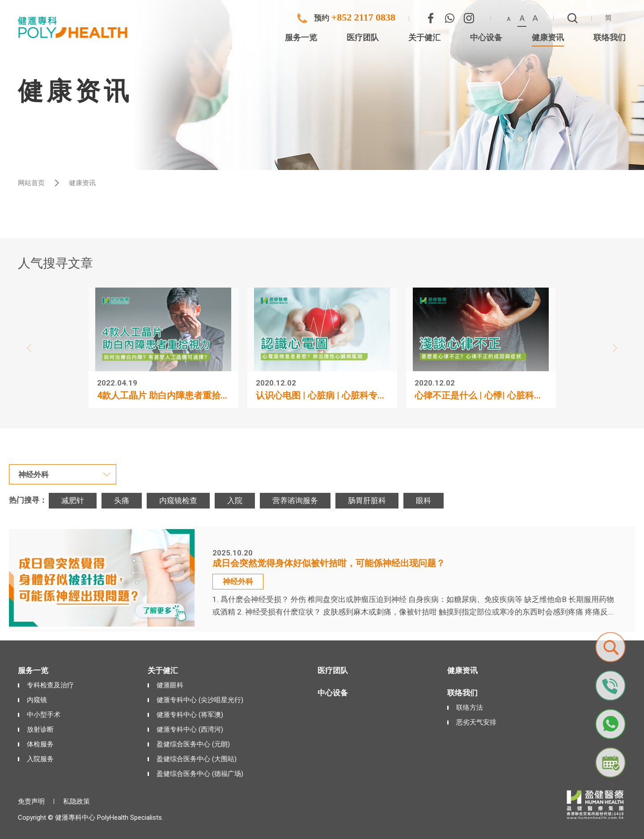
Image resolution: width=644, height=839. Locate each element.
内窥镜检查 (178, 500)
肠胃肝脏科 (367, 500)
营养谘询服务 (295, 500)
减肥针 (73, 500)
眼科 (424, 500)
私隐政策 (76, 801)
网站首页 (31, 183)
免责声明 (31, 801)
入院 (235, 500)
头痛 (122, 500)
